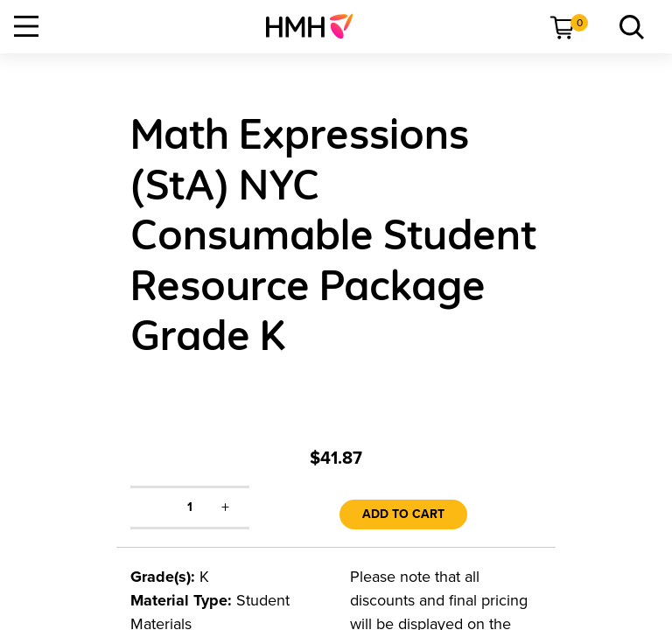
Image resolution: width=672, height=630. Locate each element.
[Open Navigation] (26, 26)
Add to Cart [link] (403, 514)
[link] (316, 26)
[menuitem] (316, 26)
